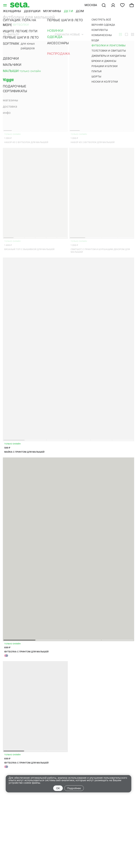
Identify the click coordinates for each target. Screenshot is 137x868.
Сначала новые (69, 34)
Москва (91, 5)
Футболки (21, 25)
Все (6, 25)
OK (58, 788)
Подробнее (74, 788)
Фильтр (11, 34)
